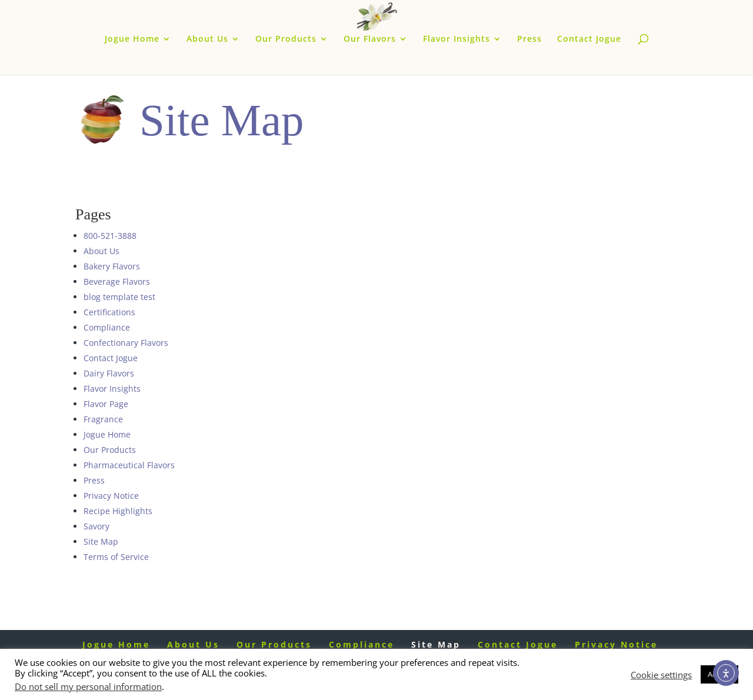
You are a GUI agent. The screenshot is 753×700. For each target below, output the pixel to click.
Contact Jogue (589, 39)
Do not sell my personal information (88, 686)
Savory (96, 526)
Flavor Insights (457, 39)
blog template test (119, 297)
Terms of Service (116, 557)
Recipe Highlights (118, 511)
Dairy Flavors (109, 373)
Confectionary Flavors (126, 343)
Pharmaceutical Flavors (129, 465)
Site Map (101, 541)
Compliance (107, 327)
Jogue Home (132, 39)
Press (529, 39)
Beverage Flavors (117, 281)
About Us (207, 39)
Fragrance (103, 419)
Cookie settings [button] (661, 675)
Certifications (109, 312)
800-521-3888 (110, 236)
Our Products (286, 39)
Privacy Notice (111, 496)
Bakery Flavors (112, 266)
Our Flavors (370, 39)
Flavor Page (106, 404)
